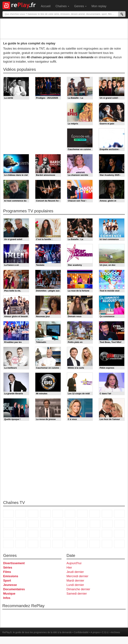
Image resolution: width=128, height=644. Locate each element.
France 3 (33, 514)
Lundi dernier (75, 585)
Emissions (11, 576)
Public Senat (119, 544)
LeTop (107, 544)
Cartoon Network (8, 544)
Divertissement (14, 563)
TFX (119, 514)
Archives (115, 632)
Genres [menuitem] (80, 6)
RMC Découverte (58, 524)
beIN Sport (70, 534)
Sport (7, 581)
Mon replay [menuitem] (99, 6)
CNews (8, 534)
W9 (95, 514)
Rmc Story (70, 524)
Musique (9, 594)
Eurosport (82, 534)
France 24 (58, 534)
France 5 (58, 514)
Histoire (70, 544)
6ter (46, 524)
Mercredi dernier (77, 576)
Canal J (119, 534)
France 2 (21, 514)
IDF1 (82, 544)
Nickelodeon (45, 544)
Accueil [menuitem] (46, 6)
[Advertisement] (64, 29)
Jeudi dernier (75, 572)
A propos (95, 632)
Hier (69, 568)
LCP (95, 544)
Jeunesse (10, 585)
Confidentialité (81, 632)
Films (7, 572)
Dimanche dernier (78, 589)
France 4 (8, 524)
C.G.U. (105, 632)
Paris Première (107, 524)
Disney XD (21, 544)
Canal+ (45, 514)
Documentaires (14, 589)
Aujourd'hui (74, 563)
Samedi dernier (77, 594)
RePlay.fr (7, 632)
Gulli (107, 534)
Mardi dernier (75, 581)
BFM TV (21, 534)
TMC (107, 514)
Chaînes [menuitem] (62, 6)
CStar (21, 524)
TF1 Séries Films (33, 524)
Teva (95, 524)
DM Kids (33, 544)
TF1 (8, 514)
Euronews (45, 534)
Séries (8, 568)
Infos (7, 598)
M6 (70, 514)
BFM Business (33, 534)
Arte (82, 514)
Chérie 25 (83, 524)
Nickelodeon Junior (58, 544)
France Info (120, 524)
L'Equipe (95, 534)
